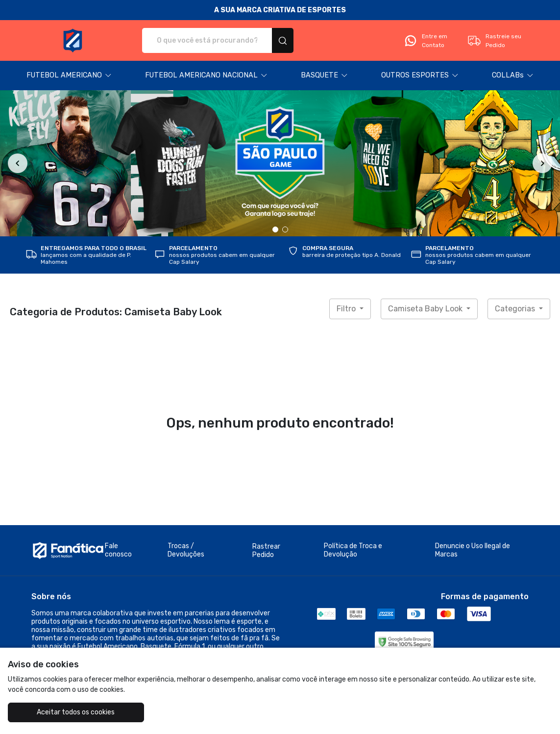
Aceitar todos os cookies (76, 712)
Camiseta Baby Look (426, 309)
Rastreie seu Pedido (494, 41)
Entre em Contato (425, 41)
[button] (69, 76)
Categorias (516, 309)
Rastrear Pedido (266, 551)
